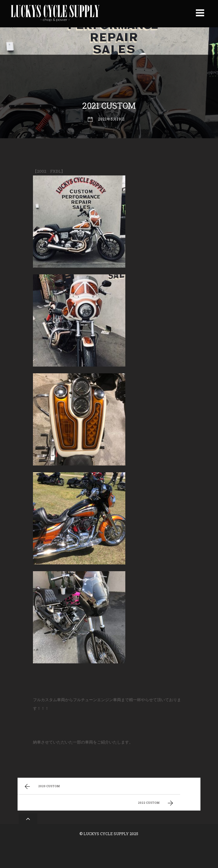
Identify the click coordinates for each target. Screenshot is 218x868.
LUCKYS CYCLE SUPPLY (106, 834)
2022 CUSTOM (156, 803)
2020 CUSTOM (41, 787)
